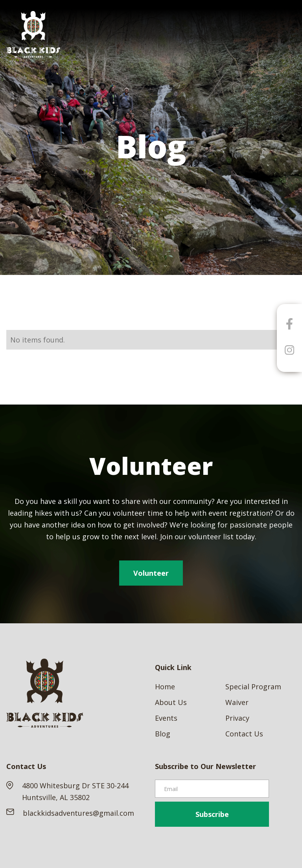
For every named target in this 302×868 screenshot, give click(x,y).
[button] (289, 35)
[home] (33, 34)
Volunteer (151, 573)
